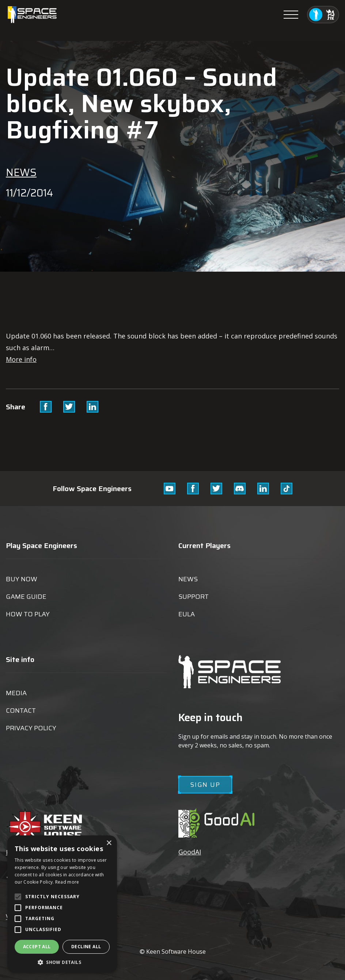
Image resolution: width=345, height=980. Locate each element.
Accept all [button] (37, 947)
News (21, 172)
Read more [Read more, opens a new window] (67, 882)
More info (21, 359)
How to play (28, 614)
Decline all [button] (86, 947)
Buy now (22, 579)
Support (194, 597)
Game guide (26, 597)
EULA (187, 614)
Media (16, 693)
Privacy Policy (31, 728)
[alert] (62, 904)
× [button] (109, 843)
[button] (62, 962)
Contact (21, 711)
